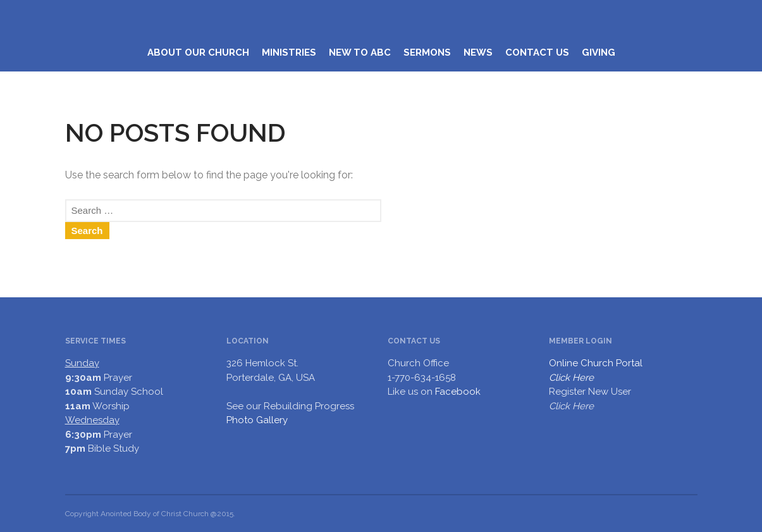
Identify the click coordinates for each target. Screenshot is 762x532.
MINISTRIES (289, 53)
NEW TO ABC (360, 53)
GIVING (599, 53)
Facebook (458, 392)
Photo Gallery (257, 420)
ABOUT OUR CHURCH (198, 53)
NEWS (478, 53)
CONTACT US (537, 53)
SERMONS (427, 53)
